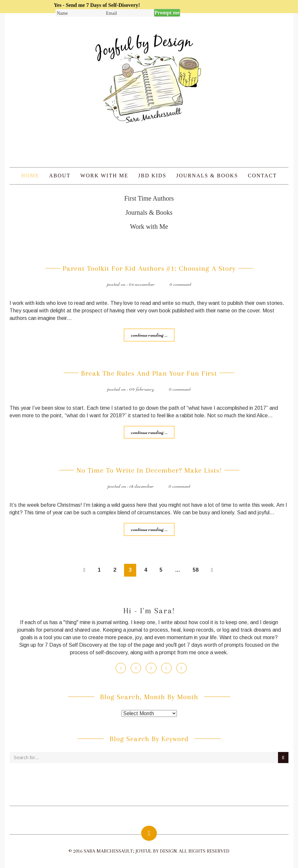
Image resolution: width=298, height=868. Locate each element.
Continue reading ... (149, 335)
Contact (262, 176)
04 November (142, 284)
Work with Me (104, 176)
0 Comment (180, 284)
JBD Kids (152, 176)
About (60, 176)
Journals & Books (207, 176)
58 (196, 570)
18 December (142, 486)
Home (30, 176)
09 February (142, 389)
